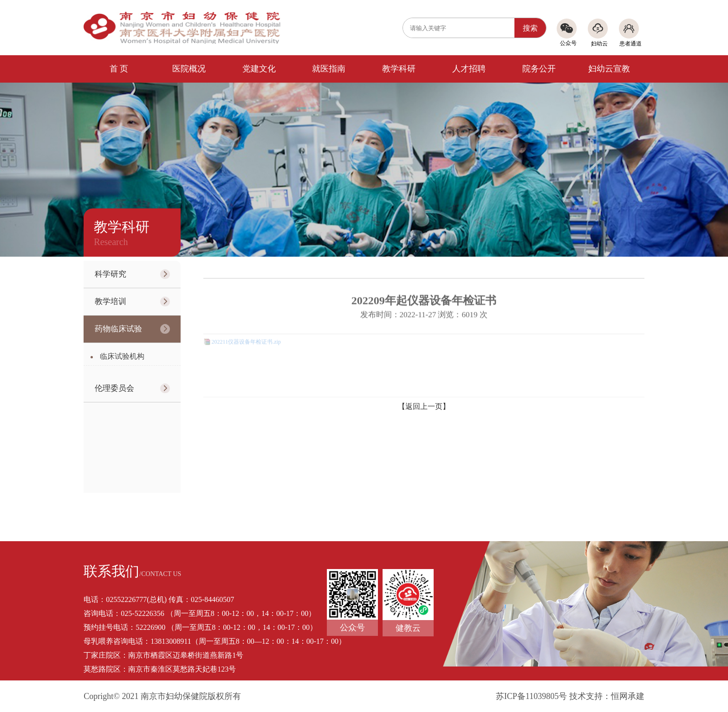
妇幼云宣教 (609, 69)
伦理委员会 (114, 388)
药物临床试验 (118, 329)
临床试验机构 (122, 356)
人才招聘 (469, 69)
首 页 (119, 69)
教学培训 (110, 301)
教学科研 (399, 69)
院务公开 (539, 69)
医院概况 (189, 69)
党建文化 (259, 69)
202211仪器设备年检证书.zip (246, 340)
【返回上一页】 (424, 406)
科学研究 (110, 274)
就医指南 (329, 69)
